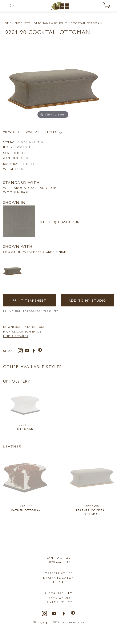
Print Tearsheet (29, 300)
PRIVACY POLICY (59, 602)
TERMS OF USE (59, 598)
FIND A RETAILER (16, 336)
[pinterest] (40, 351)
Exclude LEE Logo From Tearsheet (33, 311)
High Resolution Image (22, 331)
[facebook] (35, 351)
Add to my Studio (88, 300)
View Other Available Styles (33, 132)
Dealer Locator (58, 578)
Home (7, 23)
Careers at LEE (59, 573)
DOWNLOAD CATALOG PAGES (25, 327)
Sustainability (58, 593)
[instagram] (21, 351)
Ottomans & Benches (51, 23)
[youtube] (28, 351)
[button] (5, 6)
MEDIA (59, 582)
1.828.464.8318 (58, 562)
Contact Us (58, 558)
